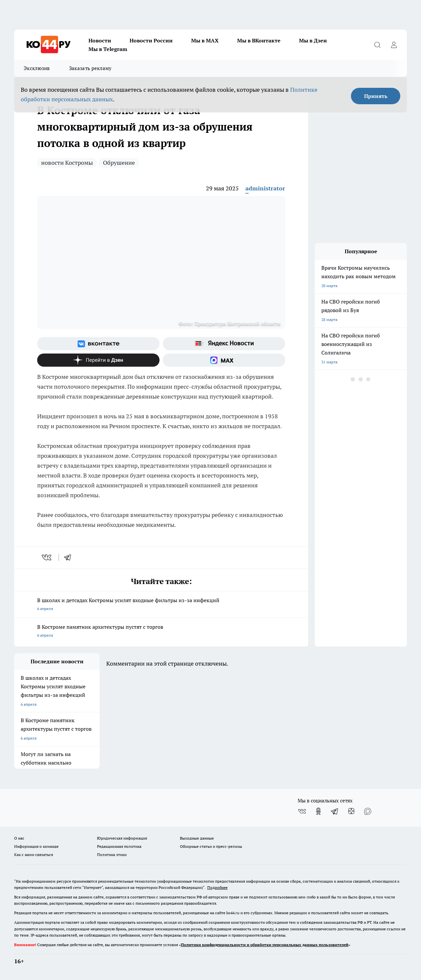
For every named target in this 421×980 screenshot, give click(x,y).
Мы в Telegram (108, 49)
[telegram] (70, 557)
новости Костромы (67, 163)
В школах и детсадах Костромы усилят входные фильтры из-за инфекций (161, 605)
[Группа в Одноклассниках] (318, 811)
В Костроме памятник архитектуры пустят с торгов (161, 632)
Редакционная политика (119, 846)
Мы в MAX (205, 40)
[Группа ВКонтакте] (98, 344)
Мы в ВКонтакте (259, 40)
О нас (19, 838)
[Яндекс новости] (224, 344)
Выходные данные (197, 838)
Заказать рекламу (90, 68)
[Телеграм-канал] (335, 811)
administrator (265, 188)
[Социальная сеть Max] (224, 360)
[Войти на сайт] (394, 45)
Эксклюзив (37, 68)
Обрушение (119, 163)
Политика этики (112, 855)
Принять (376, 96)
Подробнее (217, 887)
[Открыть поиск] (377, 45)
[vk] (47, 557)
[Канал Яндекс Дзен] (98, 360)
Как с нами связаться (34, 855)
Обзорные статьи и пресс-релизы (211, 846)
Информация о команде (36, 846)
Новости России (151, 40)
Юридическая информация (122, 838)
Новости (100, 40)
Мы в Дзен (313, 40)
